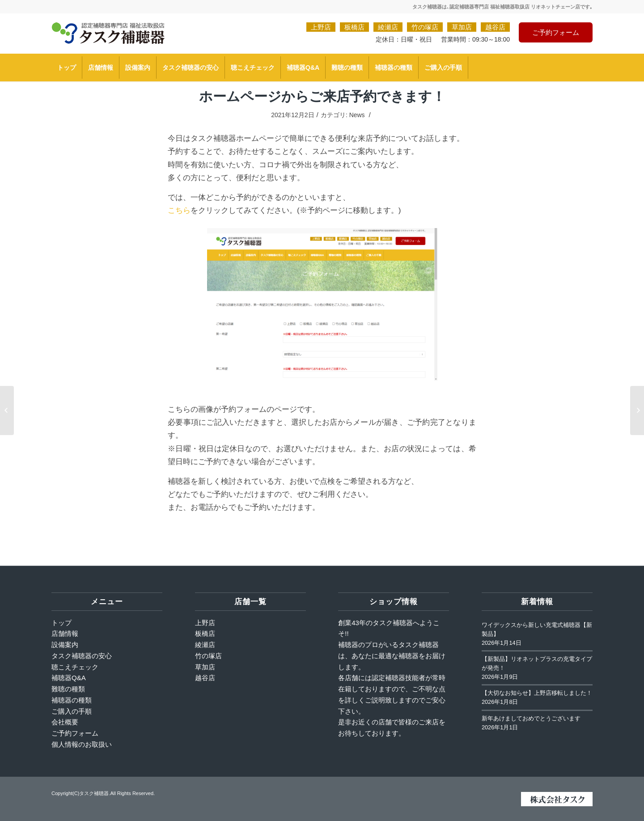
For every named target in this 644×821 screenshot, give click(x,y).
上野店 (321, 27)
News (357, 115)
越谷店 (495, 27)
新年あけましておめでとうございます (531, 719)
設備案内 (65, 645)
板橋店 (354, 27)
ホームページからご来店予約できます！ (322, 96)
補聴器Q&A (69, 678)
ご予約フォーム (556, 32)
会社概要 (65, 722)
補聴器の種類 (72, 700)
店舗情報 (65, 633)
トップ (61, 623)
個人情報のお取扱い (82, 744)
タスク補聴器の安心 (82, 656)
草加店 (462, 27)
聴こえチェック (75, 667)
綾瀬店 (388, 27)
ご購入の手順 (72, 711)
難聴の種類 (68, 689)
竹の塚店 (425, 27)
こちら (179, 210)
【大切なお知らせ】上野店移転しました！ (537, 693)
